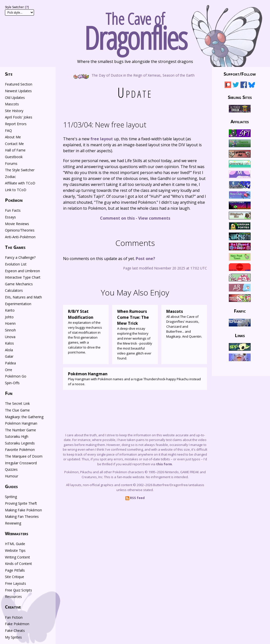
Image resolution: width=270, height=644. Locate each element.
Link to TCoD (16, 190)
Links (240, 335)
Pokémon (14, 200)
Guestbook (14, 157)
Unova (10, 337)
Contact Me (14, 144)
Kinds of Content (18, 564)
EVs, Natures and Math (23, 297)
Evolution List (16, 264)
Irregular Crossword (21, 463)
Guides (11, 486)
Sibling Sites (240, 97)
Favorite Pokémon (20, 450)
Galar (9, 356)
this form (164, 464)
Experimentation (18, 304)
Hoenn (10, 323)
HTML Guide (15, 544)
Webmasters (17, 533)
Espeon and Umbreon (22, 271)
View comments (154, 218)
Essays (10, 217)
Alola (9, 350)
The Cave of (135, 29)
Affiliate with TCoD (20, 183)
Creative (13, 607)
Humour (12, 476)
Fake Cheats (15, 630)
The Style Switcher (20, 170)
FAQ (8, 131)
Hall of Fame (15, 150)
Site (9, 74)
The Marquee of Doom (24, 456)
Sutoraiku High (17, 436)
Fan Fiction (14, 617)
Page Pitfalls (15, 570)
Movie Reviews (17, 224)
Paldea (10, 363)
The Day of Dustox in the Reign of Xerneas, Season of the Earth (135, 75)
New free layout (105, 125)
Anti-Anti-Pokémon (20, 237)
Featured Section (19, 84)
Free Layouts (16, 583)
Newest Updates (18, 91)
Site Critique (15, 577)
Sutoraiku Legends (20, 443)
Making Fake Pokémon (23, 510)
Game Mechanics (19, 284)
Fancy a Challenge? (20, 257)
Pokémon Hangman (21, 423)
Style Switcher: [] (17, 7)
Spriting (11, 497)
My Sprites (13, 637)
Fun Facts (13, 210)
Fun (9, 393)
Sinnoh (10, 330)
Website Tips (15, 550)
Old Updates (15, 98)
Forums (11, 163)
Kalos (9, 343)
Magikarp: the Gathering (24, 417)
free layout (102, 139)
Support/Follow (240, 74)
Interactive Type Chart (23, 277)
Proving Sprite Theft (21, 503)
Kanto (10, 310)
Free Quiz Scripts (18, 590)
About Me (13, 137)
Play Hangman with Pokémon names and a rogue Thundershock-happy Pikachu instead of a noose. (135, 379)
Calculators (14, 290)
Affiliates (240, 121)
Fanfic (240, 311)
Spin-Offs (12, 383)
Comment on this (117, 218)
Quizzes (11, 469)
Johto (9, 317)
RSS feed (135, 498)
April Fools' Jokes (19, 117)
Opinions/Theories (20, 230)
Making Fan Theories (22, 516)
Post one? (145, 259)
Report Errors (16, 124)
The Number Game (20, 430)
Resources (13, 597)
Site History (14, 111)
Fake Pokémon (17, 624)
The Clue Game (17, 410)
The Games (15, 247)
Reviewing (13, 523)
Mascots (12, 104)
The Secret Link (17, 403)
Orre (9, 370)
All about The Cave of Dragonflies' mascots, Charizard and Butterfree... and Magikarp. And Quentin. (184, 323)
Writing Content (17, 557)
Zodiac (10, 177)
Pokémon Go (16, 376)
